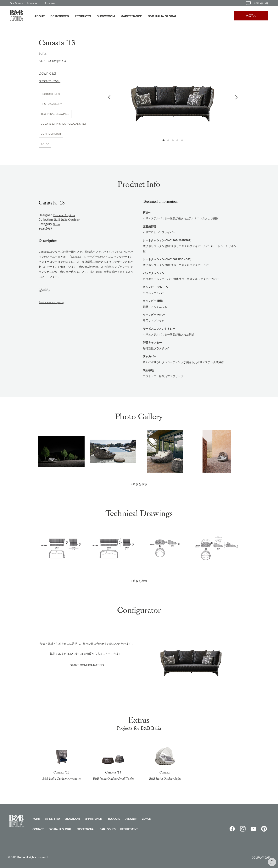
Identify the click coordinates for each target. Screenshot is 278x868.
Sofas (57, 224)
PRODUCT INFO (50, 94)
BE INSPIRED (60, 16)
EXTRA (45, 144)
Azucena (50, 3)
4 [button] (177, 140)
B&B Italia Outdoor (67, 220)
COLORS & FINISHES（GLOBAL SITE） (64, 124)
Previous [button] (109, 97)
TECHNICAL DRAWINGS (55, 114)
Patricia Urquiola (54, 61)
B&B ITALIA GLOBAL (162, 16)
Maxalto (32, 3)
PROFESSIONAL (86, 829)
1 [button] (164, 140)
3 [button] (173, 140)
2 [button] (168, 140)
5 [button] (182, 140)
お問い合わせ (257, 3)
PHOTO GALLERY (51, 104)
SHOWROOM (106, 16)
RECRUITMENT (129, 829)
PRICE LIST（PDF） (51, 81)
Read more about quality (53, 302)
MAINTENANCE (131, 16)
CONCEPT (148, 819)
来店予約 (251, 16)
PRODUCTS (83, 16)
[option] (173, 92)
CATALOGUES (108, 829)
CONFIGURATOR (51, 134)
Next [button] (236, 97)
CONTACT (38, 829)
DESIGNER (131, 819)
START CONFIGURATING (87, 665)
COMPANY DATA (261, 858)
